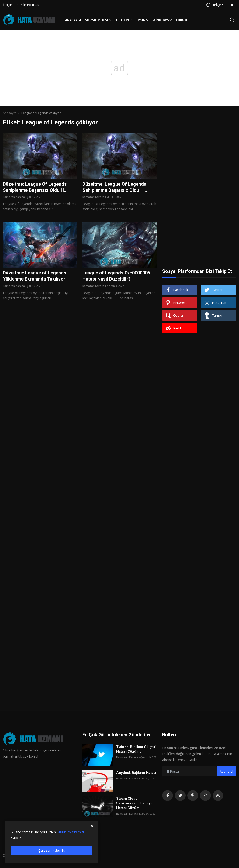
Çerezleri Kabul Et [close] (51, 850)
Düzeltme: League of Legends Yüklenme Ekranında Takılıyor (35, 276)
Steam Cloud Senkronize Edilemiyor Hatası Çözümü (135, 803)
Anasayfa (73, 20)
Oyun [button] (143, 20)
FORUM (182, 20)
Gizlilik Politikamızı (70, 832)
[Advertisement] (199, 162)
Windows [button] (162, 20)
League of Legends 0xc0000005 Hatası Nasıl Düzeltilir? (116, 276)
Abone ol (226, 771)
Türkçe (214, 5)
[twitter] (180, 796)
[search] (232, 20)
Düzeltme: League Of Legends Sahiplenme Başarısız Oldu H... (35, 187)
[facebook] (168, 796)
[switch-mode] (232, 5)
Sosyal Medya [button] (98, 20)
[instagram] (205, 796)
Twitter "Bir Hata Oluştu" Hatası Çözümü (136, 749)
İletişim (8, 5)
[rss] (218, 796)
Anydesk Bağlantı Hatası (136, 773)
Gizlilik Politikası (28, 5)
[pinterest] (193, 796)
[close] (92, 826)
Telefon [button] (124, 20)
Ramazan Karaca (14, 197)
